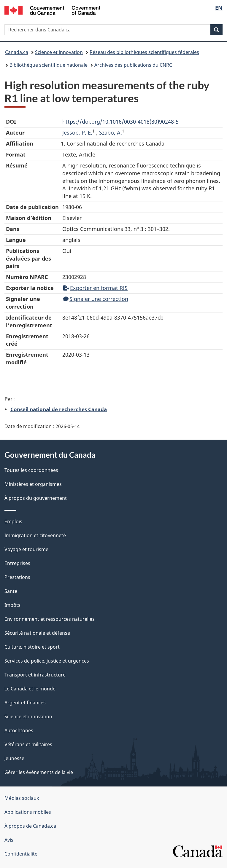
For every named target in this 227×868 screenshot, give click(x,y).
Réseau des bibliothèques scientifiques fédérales (144, 52)
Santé (11, 591)
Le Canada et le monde (30, 689)
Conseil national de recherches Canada (59, 409)
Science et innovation (59, 52)
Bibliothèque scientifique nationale (49, 65)
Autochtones (19, 730)
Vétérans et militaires (28, 744)
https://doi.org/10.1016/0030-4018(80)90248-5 (120, 122)
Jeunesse (14, 758)
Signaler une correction (96, 299)
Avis (9, 840)
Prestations (17, 577)
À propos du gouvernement (36, 498)
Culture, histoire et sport (32, 647)
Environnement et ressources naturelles (50, 619)
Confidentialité (21, 854)
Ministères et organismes (33, 484)
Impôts (12, 605)
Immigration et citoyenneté (35, 535)
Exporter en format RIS (95, 288)
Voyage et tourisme (26, 549)
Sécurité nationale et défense (37, 633)
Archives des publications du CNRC (133, 65)
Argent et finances (25, 703)
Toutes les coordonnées (31, 470)
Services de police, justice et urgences (47, 661)
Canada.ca (17, 52)
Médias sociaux (22, 798)
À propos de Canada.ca (30, 826)
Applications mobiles (28, 812)
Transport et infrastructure (35, 675)
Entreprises (17, 563)
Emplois (13, 521)
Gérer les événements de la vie (39, 772)
